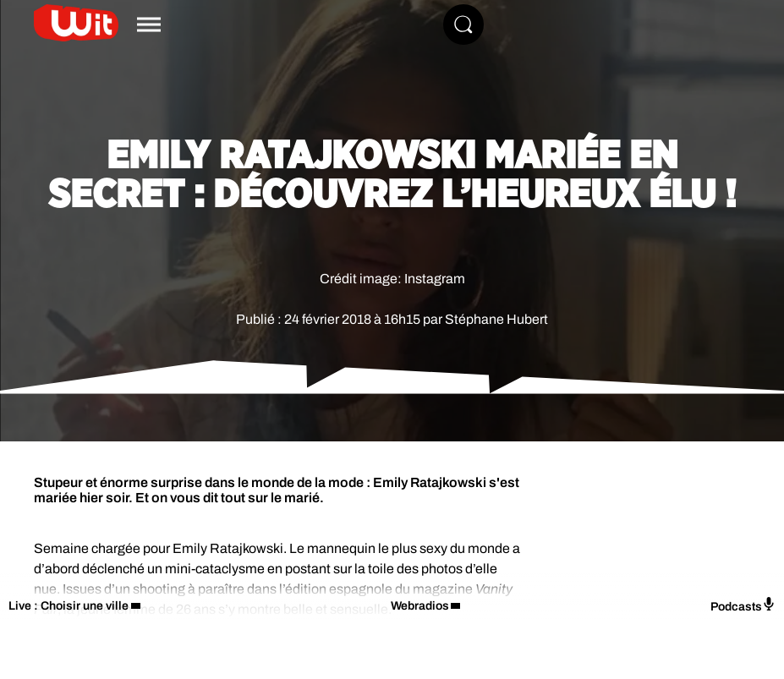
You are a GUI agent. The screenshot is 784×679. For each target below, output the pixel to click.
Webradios (420, 606)
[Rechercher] (463, 25)
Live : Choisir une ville (69, 606)
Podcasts (743, 605)
